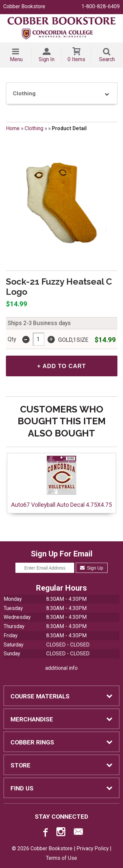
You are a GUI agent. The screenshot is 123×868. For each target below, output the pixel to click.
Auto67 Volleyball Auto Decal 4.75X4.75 (61, 481)
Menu (16, 59)
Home (13, 128)
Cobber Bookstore (24, 6)
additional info (61, 668)
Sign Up (92, 568)
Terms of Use (61, 858)
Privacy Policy (92, 848)
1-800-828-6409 (101, 6)
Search (107, 59)
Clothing (34, 128)
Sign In (47, 59)
